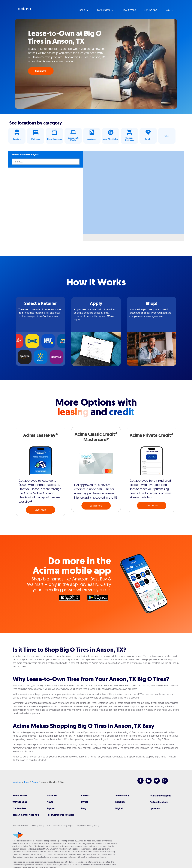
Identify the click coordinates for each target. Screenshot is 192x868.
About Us (52, 795)
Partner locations (159, 802)
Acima (24, 10)
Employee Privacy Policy (88, 826)
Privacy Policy (38, 826)
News (50, 802)
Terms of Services (20, 826)
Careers (85, 795)
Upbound (155, 809)
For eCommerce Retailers (61, 815)
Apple (71, 598)
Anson (35, 782)
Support (51, 808)
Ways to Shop (20, 802)
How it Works (129, 10)
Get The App (150, 10)
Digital (119, 808)
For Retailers (19, 808)
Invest (85, 802)
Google (99, 598)
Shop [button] (83, 10)
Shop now (41, 71)
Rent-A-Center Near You (26, 815)
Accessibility (122, 795)
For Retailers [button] (104, 10)
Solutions (120, 802)
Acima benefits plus (160, 796)
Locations (17, 782)
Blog (84, 808)
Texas (27, 782)
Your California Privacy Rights (60, 826)
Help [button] (167, 10)
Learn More (40, 510)
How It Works (20, 795)
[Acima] (18, 835)
